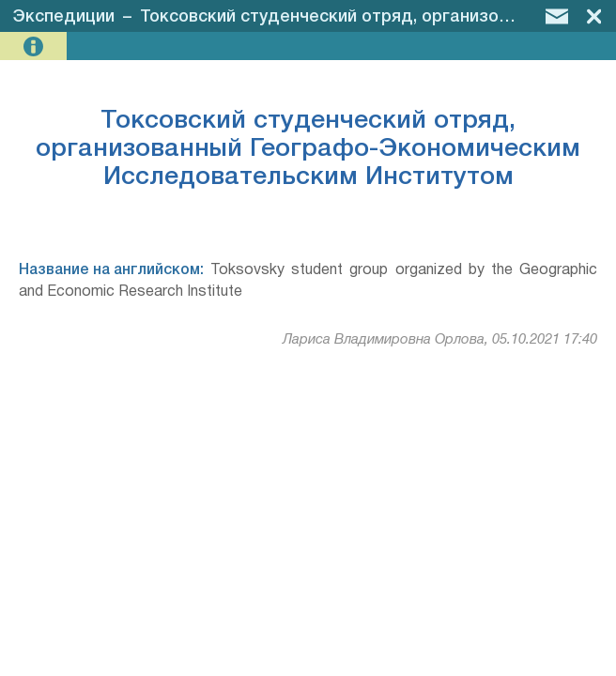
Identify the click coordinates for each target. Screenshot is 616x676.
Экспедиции (64, 17)
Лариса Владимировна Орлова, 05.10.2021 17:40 (440, 340)
